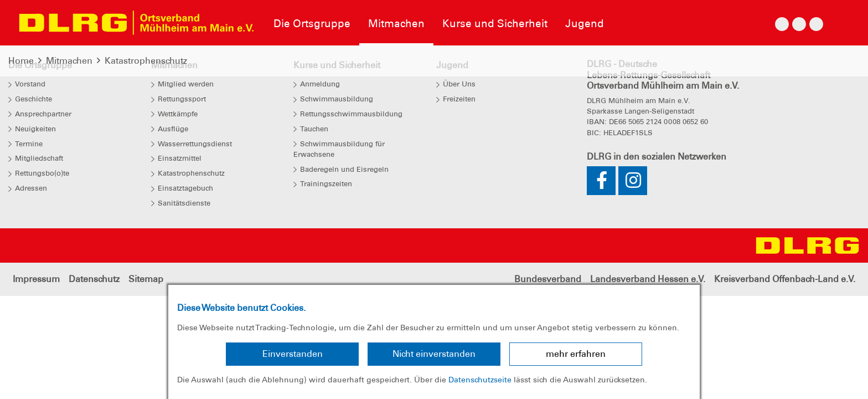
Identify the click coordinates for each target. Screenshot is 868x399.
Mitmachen (69, 61)
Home (21, 61)
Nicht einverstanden (434, 354)
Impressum (36, 279)
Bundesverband (548, 279)
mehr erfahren (576, 354)
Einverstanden (293, 354)
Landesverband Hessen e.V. (648, 279)
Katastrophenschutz (146, 61)
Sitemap (146, 279)
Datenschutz (94, 279)
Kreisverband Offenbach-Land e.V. (785, 279)
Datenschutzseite (480, 380)
